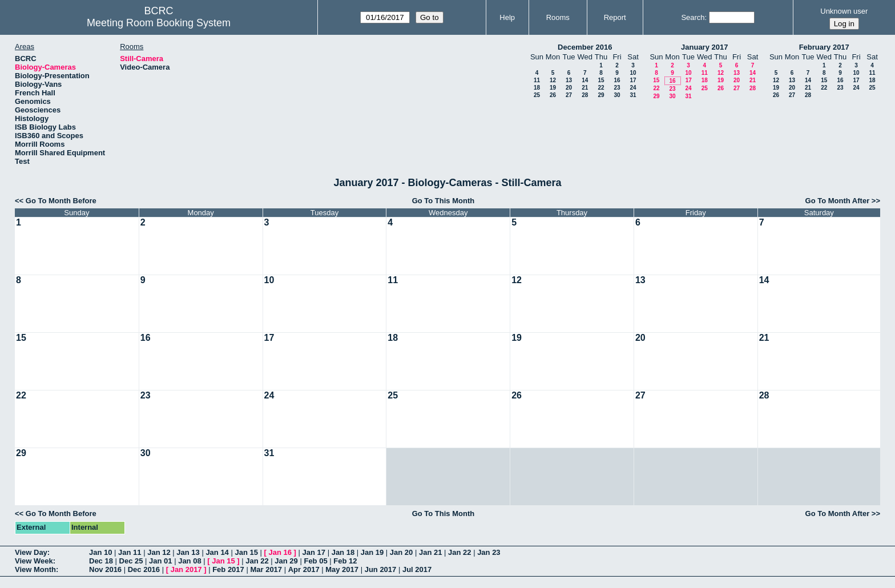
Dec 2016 (144, 569)
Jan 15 (246, 552)
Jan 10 (100, 552)
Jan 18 (343, 552)
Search (693, 17)
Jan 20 (401, 552)
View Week (34, 561)
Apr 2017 (304, 569)
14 (585, 80)
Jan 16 (280, 552)
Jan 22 (459, 552)
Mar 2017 (266, 569)
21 (585, 88)
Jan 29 (286, 561)
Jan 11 (130, 552)
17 (633, 80)
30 (617, 95)
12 (553, 80)
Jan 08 (190, 561)
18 (537, 88)
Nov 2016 (105, 569)
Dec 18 (101, 561)
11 (537, 80)
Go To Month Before (61, 201)
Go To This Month (444, 201)
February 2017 (824, 47)
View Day (31, 552)
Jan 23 (489, 552)
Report (615, 17)
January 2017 (704, 47)
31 (633, 95)
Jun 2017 (381, 569)
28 (585, 95)
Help (507, 17)
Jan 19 (372, 552)
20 (569, 88)
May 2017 (342, 569)
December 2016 (585, 47)
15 (601, 80)
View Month (35, 569)
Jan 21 (430, 552)
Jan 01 (160, 561)
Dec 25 (131, 561)
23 (617, 88)
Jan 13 (188, 552)
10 (633, 73)
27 (569, 95)
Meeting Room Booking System (159, 23)
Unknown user (844, 11)
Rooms (558, 17)
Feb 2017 (228, 569)
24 (633, 88)
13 (569, 80)
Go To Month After (838, 201)
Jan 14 (217, 552)
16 (617, 80)
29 (601, 95)
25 (537, 95)
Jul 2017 (417, 569)
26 (553, 95)
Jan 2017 (186, 569)
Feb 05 (315, 561)
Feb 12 (345, 561)
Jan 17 (314, 552)
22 (601, 88)
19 (553, 88)
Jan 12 (159, 552)
